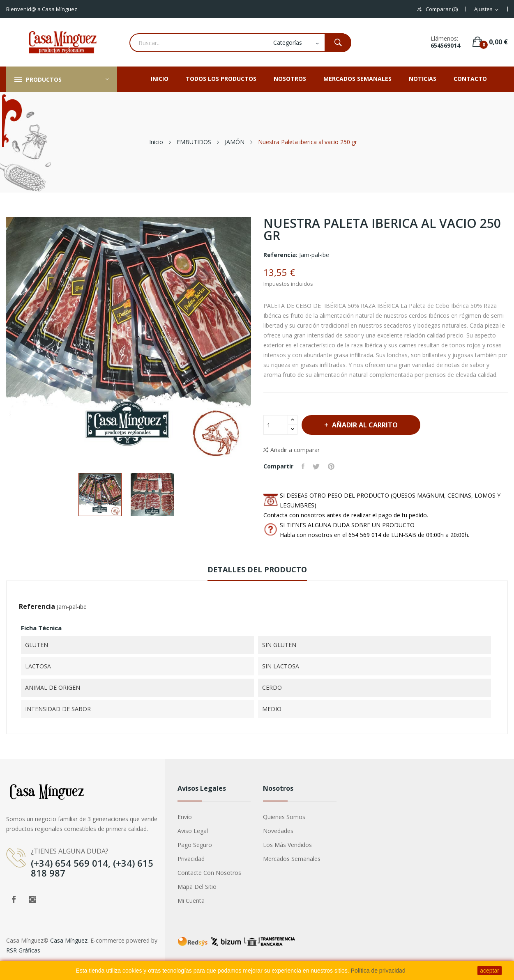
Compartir (303, 466)
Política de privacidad (378, 971)
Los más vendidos (287, 845)
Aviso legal (193, 831)
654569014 (445, 45)
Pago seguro (195, 845)
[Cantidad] (276, 425)
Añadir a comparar (292, 450)
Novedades (278, 831)
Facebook (14, 900)
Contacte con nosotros (209, 873)
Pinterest (331, 466)
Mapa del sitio (197, 887)
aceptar (490, 971)
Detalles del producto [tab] (257, 569)
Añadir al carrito (364, 425)
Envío (185, 817)
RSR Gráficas (23, 950)
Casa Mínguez (69, 940)
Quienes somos (284, 817)
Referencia (37, 606)
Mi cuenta (191, 901)
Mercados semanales (292, 859)
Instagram (32, 900)
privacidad (191, 859)
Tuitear (316, 466)
